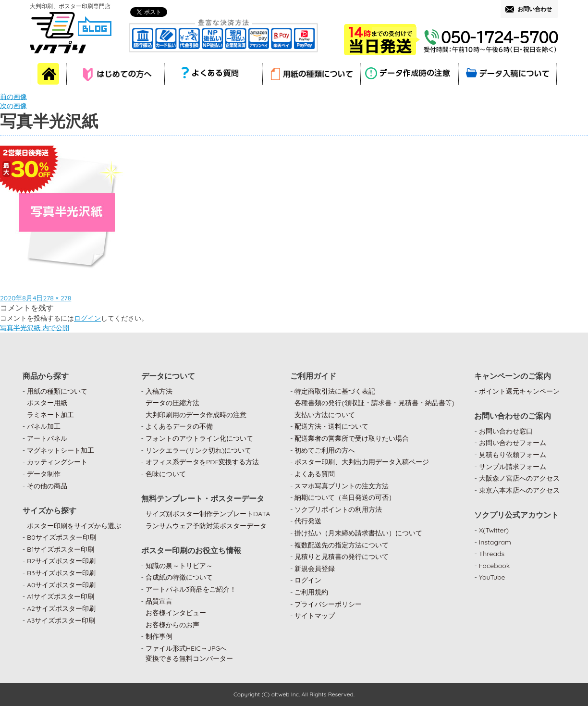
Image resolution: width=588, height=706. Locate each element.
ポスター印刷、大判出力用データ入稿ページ (362, 462)
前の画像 (13, 97)
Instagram (495, 542)
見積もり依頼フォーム (513, 455)
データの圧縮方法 (172, 403)
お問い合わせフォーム (513, 443)
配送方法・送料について (331, 426)
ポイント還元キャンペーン (519, 391)
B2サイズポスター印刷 (61, 561)
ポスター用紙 (47, 403)
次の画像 (13, 106)
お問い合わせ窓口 (506, 431)
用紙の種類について (57, 391)
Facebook (495, 566)
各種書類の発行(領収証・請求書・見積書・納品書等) (374, 403)
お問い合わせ (535, 9)
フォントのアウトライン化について (199, 438)
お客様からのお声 (172, 625)
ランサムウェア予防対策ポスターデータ (206, 526)
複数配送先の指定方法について (342, 545)
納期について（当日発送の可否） (345, 497)
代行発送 (308, 521)
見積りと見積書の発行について (342, 557)
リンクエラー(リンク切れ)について (199, 450)
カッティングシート (57, 462)
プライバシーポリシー (328, 604)
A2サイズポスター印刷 (61, 608)
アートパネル (47, 438)
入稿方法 (159, 391)
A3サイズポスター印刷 (61, 620)
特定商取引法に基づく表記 (335, 391)
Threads (492, 554)
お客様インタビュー (176, 613)
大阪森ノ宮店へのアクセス (519, 478)
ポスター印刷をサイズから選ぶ (74, 526)
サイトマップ (315, 616)
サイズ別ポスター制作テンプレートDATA (208, 514)
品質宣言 (159, 601)
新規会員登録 (315, 569)
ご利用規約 (311, 592)
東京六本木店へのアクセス (519, 490)
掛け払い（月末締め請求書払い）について (358, 533)
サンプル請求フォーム (513, 467)
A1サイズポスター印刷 (61, 596)
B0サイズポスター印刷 (61, 537)
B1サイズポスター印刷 (61, 549)
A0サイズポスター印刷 (61, 585)
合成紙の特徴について (179, 577)
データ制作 (44, 474)
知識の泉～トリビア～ (179, 566)
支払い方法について (325, 415)
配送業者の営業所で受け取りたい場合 (352, 438)
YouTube (492, 577)
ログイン (87, 318)
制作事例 (159, 636)
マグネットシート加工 (61, 450)
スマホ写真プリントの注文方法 (342, 486)
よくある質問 (315, 474)
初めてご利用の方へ (325, 450)
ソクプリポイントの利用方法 (338, 509)
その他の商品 (47, 486)
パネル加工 (44, 426)
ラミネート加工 (50, 415)
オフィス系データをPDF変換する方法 (202, 462)
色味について (166, 474)
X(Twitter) (494, 530)
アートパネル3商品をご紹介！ (191, 589)
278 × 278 (57, 298)
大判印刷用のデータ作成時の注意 (196, 415)
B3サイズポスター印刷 (61, 573)
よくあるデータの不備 (179, 426)
